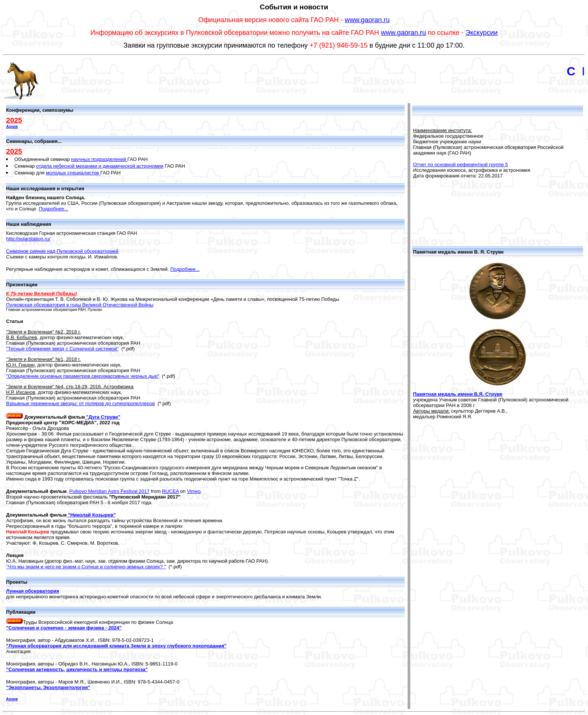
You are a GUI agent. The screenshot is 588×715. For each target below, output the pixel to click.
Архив (12, 127)
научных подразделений (99, 159)
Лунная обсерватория (32, 591)
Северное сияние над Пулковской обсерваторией (62, 251)
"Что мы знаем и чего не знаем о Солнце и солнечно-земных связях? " (86, 567)
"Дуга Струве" (103, 417)
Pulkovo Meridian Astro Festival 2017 (109, 491)
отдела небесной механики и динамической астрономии (100, 166)
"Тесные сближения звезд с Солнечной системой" (62, 349)
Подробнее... (54, 209)
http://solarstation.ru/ (28, 239)
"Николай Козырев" (91, 515)
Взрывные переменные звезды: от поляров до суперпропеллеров (80, 403)
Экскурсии (481, 33)
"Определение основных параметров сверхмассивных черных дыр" (82, 376)
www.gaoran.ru (367, 20)
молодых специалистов (73, 173)
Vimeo (194, 491)
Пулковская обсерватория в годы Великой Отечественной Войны (80, 305)
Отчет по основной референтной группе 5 (460, 164)
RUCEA (170, 491)
